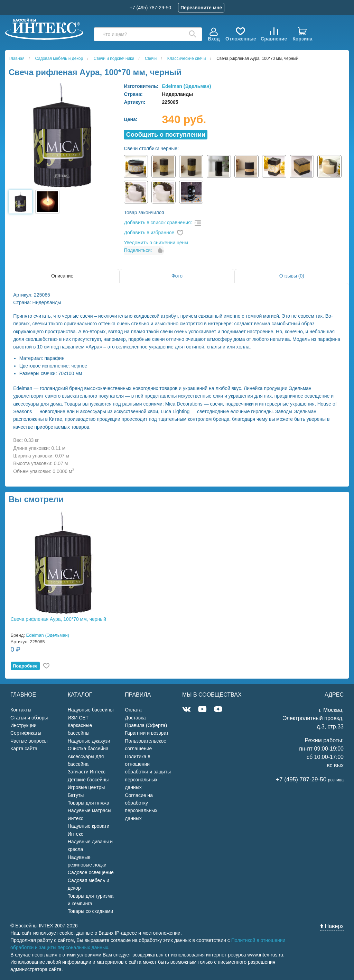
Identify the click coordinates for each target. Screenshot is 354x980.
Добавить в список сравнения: (158, 223)
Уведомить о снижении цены (156, 243)
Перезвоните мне (201, 8)
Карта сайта (24, 748)
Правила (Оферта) (146, 725)
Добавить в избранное (149, 233)
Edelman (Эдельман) (187, 86)
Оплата (133, 710)
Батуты (76, 795)
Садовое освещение (91, 872)
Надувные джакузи (89, 741)
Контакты (21, 710)
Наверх (332, 926)
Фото (177, 276)
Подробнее (25, 666)
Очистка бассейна (88, 748)
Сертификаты (26, 733)
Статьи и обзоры (29, 718)
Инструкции (24, 725)
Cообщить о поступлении (166, 135)
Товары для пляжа (88, 803)
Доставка (135, 718)
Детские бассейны (88, 780)
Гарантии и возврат (147, 733)
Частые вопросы (29, 741)
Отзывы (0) (292, 276)
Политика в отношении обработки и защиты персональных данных (148, 772)
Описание (62, 276)
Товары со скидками (91, 911)
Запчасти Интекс (87, 772)
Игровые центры (86, 787)
